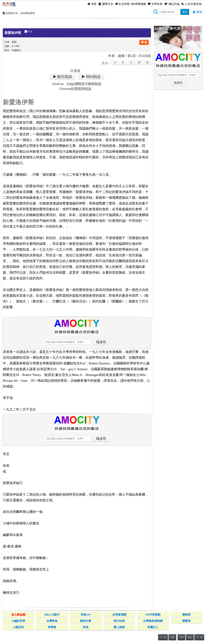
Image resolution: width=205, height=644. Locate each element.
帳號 (198, 12)
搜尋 (103, 342)
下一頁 (199, 637)
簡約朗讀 (93, 77)
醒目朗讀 (64, 77)
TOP (181, 637)
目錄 (172, 637)
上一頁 (163, 637)
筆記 (190, 637)
